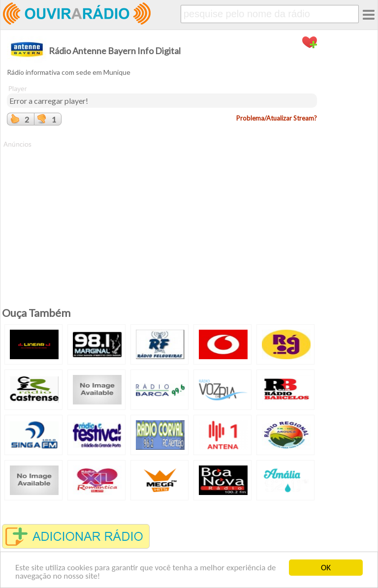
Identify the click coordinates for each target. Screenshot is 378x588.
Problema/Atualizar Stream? (277, 118)
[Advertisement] (162, 218)
